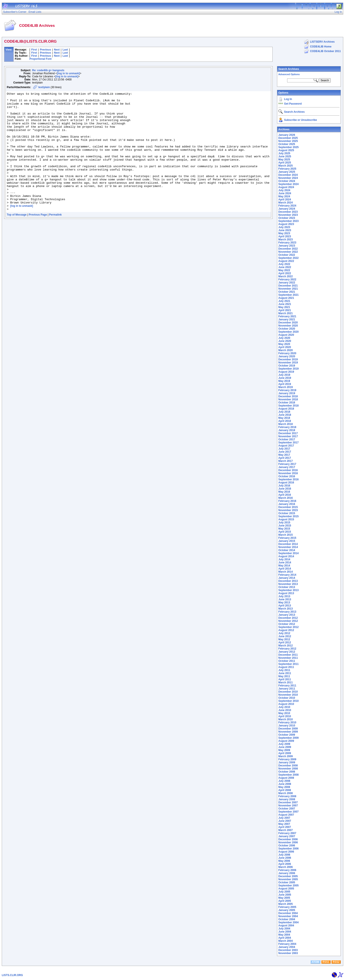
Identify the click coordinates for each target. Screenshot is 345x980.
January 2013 (287, 615)
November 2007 (288, 806)
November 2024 (288, 178)
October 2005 (287, 882)
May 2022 (284, 270)
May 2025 (284, 160)
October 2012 (287, 624)
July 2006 (284, 855)
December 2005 (288, 876)
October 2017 (287, 439)
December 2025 (288, 138)
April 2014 (285, 569)
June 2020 (285, 341)
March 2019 (285, 387)
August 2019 (286, 372)
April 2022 (285, 273)
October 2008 (287, 772)
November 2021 (288, 289)
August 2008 (286, 778)
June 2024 (285, 193)
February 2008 (287, 796)
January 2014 (287, 578)
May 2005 (284, 898)
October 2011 (287, 661)
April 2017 (285, 458)
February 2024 (287, 206)
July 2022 (284, 264)
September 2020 (288, 332)
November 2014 (288, 547)
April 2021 (285, 310)
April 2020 (285, 347)
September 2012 (288, 627)
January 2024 (287, 209)
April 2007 (285, 827)
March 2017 (285, 461)
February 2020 (287, 353)
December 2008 (288, 766)
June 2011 (285, 673)
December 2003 (288, 950)
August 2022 (286, 261)
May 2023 (284, 233)
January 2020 (287, 356)
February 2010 (287, 722)
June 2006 (285, 858)
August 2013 (286, 593)
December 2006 (288, 839)
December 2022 (288, 249)
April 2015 (285, 532)
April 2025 (285, 163)
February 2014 (287, 575)
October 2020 (287, 329)
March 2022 (285, 276)
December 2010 (288, 692)
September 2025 (288, 147)
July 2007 (284, 818)
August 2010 (286, 704)
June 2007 (285, 821)
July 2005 (284, 892)
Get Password (293, 104)
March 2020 (285, 350)
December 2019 (288, 359)
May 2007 (284, 824)
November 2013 (288, 584)
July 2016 (284, 486)
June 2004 (285, 932)
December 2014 (288, 544)
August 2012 (286, 630)
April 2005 (285, 901)
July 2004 (284, 929)
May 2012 (284, 639)
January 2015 (287, 541)
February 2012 (287, 649)
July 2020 (284, 338)
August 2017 (286, 446)
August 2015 (286, 519)
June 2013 (285, 599)
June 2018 (285, 415)
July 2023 (284, 227)
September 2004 (288, 922)
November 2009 (288, 732)
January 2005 (287, 910)
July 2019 (284, 375)
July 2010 (284, 707)
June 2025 (285, 156)
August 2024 (286, 187)
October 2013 (287, 587)
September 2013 (288, 590)
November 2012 (288, 621)
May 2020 (284, 344)
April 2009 (285, 753)
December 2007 (288, 802)
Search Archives (289, 69)
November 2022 (288, 252)
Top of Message (17, 238)
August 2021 (286, 298)
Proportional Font (41, 59)
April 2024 (285, 200)
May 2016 (284, 492)
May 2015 (284, 529)
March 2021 (285, 313)
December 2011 (288, 655)
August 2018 (286, 409)
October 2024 (287, 181)
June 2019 (285, 378)
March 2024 (285, 203)
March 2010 (285, 719)
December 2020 (288, 323)
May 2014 (284, 566)
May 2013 (284, 603)
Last (65, 50)
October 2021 (287, 292)
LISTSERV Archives (322, 42)
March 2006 (285, 867)
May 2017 (284, 455)
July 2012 (284, 633)
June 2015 (285, 526)
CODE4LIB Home (321, 47)
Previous (45, 50)
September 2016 (288, 479)
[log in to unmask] (68, 73)
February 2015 (287, 538)
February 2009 (287, 759)
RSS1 (326, 962)
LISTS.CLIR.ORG (12, 975)
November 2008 (288, 769)
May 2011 (284, 676)
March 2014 (285, 572)
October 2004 (287, 919)
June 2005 (285, 895)
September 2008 (288, 775)
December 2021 (288, 286)
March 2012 (285, 646)
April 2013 (285, 606)
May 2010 (284, 713)
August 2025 (286, 150)
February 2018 (287, 427)
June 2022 (285, 267)
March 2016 (285, 498)
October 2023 (287, 218)
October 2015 (287, 513)
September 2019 (288, 369)
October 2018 (287, 403)
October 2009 (287, 735)
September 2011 (288, 664)
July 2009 (284, 744)
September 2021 (288, 295)
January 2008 (287, 799)
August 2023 (286, 224)
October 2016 (287, 476)
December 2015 (288, 507)
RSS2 (336, 962)
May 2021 (284, 307)
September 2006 (288, 849)
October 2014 (287, 550)
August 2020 (286, 335)
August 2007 (286, 815)
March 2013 (285, 609)
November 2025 (288, 141)
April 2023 (285, 236)
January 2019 (287, 393)
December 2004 (288, 913)
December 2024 (288, 175)
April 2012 (285, 642)
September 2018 (288, 406)
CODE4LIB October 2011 (325, 51)
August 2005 (286, 889)
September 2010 (288, 701)
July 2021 (284, 301)
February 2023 (287, 243)
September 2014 (288, 553)
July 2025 (284, 153)
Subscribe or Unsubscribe (300, 120)
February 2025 (287, 169)
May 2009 (284, 750)
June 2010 (285, 710)
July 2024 (284, 190)
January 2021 (287, 319)
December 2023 (288, 212)
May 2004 (284, 935)
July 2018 (284, 412)
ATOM (315, 962)
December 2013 (288, 581)
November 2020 (288, 326)
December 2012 (288, 618)
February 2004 (287, 944)
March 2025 (285, 166)
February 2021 (287, 316)
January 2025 (287, 172)
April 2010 (285, 716)
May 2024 (284, 196)
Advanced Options (289, 74)
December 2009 (288, 729)
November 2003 (288, 953)
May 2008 (284, 787)
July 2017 (284, 449)
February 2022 (287, 279)
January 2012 (287, 652)
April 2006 (285, 864)
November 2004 (288, 916)
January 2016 (287, 504)
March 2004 (285, 941)
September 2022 (288, 258)
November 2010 (288, 695)
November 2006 (288, 842)
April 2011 (285, 679)
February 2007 (287, 833)
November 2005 (288, 879)
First (34, 50)
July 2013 (284, 596)
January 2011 (287, 689)
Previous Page (38, 238)
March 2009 (285, 756)
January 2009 (287, 762)
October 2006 (287, 846)
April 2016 (285, 495)
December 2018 (288, 396)
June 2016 (285, 489)
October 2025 (287, 144)
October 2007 (287, 809)
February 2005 (287, 907)
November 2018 (288, 399)
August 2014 (286, 556)
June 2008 (285, 784)
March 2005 (285, 904)
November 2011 (288, 658)
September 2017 (288, 443)
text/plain (44, 87)
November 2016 (288, 473)
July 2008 (284, 781)
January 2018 (287, 430)
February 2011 (287, 686)
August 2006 (286, 852)
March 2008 (285, 793)
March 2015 (285, 535)
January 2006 (287, 873)
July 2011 (284, 670)
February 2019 (287, 390)
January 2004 (287, 947)
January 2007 (287, 836)
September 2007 (288, 812)
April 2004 (285, 938)
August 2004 (286, 926)
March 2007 (285, 830)
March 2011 (285, 682)
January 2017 (287, 467)
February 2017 (287, 464)
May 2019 (284, 381)
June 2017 (285, 452)
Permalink (55, 238)
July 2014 (284, 559)
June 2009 (285, 747)
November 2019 (288, 363)
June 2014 (285, 563)
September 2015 (288, 516)
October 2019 (287, 366)
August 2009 (286, 741)
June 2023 (285, 230)
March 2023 (285, 240)
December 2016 (288, 470)
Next (57, 50)
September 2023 (288, 221)
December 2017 (288, 433)
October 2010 (287, 698)
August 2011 (286, 667)
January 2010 (287, 726)
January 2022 (287, 283)
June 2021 (285, 304)
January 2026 (287, 135)
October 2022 (287, 255)
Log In (288, 99)
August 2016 (286, 483)
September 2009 (288, 738)
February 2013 (287, 612)
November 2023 (288, 215)
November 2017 (288, 436)
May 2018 (284, 418)
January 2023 (287, 246)
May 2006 (284, 861)
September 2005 (288, 886)
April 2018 (285, 421)
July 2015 (284, 523)
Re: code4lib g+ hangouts (48, 70)
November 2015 (288, 510)
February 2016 (287, 501)
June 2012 (285, 636)
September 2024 (288, 184)
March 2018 (285, 424)
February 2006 (287, 870)
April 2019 (285, 384)
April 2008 (285, 790)
